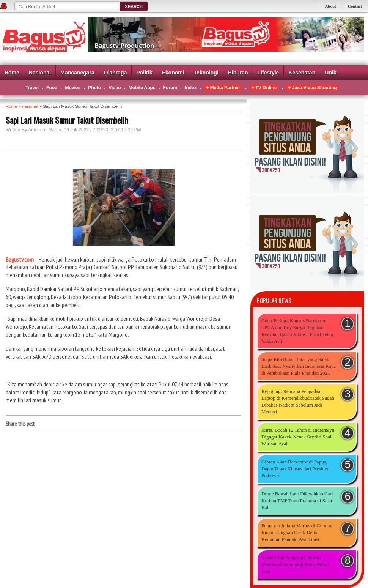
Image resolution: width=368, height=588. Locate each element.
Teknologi (206, 73)
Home (12, 73)
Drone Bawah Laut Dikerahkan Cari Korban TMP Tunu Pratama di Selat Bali (297, 501)
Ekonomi (173, 73)
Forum (170, 88)
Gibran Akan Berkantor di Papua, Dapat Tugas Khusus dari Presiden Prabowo (295, 469)
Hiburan (238, 73)
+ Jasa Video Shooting (312, 88)
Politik (144, 73)
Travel (32, 88)
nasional (30, 106)
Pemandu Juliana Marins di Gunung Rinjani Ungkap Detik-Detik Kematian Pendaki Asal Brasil (297, 532)
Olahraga (116, 73)
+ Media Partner (223, 88)
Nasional (40, 73)
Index (191, 88)
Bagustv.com (20, 259)
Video (115, 88)
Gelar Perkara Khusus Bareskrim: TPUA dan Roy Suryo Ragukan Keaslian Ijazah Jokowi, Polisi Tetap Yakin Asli (297, 331)
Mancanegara (77, 73)
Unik (330, 73)
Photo (94, 88)
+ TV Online (264, 88)
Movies (73, 88)
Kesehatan (302, 73)
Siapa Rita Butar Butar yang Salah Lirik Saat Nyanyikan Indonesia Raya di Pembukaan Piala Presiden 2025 (299, 366)
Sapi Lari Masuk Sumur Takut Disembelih (67, 120)
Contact (355, 6)
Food (52, 88)
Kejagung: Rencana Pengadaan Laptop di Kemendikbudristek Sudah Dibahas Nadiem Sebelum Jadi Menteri (298, 401)
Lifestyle (268, 73)
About (330, 6)
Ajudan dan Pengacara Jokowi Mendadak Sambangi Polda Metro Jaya (295, 564)
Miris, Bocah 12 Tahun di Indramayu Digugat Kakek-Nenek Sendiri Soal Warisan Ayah (298, 437)
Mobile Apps (142, 88)
